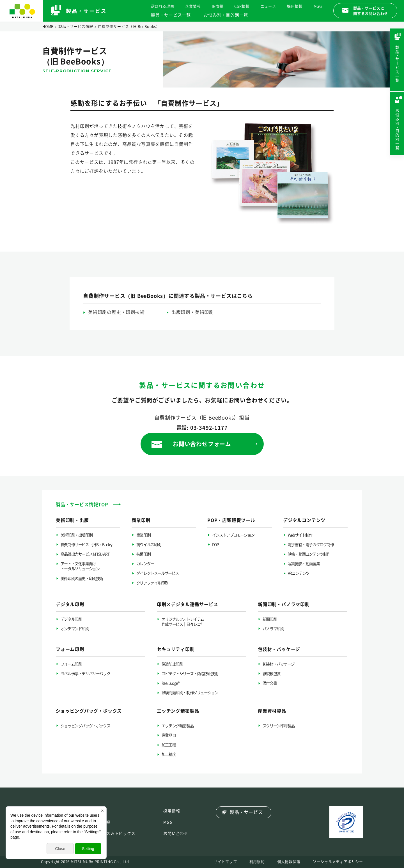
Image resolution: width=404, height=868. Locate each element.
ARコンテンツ (299, 573)
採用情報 (295, 6)
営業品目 (169, 735)
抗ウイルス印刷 (149, 545)
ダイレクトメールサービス (158, 573)
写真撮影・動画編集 (304, 564)
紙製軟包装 (271, 674)
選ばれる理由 (163, 6)
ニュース (268, 6)
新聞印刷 (270, 619)
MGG (318, 6)
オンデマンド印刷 (75, 629)
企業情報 (193, 6)
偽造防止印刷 (172, 664)
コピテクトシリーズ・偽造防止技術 (190, 674)
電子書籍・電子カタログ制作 (311, 545)
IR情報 (218, 6)
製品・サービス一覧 (171, 15)
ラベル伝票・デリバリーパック (85, 674)
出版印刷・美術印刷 (193, 312)
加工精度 (169, 754)
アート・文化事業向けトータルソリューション (80, 566)
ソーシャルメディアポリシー (338, 862)
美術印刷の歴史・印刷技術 (116, 312)
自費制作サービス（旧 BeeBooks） (88, 545)
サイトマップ (225, 862)
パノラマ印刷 (273, 629)
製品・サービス (246, 812)
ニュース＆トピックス (115, 834)
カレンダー (145, 564)
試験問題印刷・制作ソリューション (190, 693)
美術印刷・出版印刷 (76, 535)
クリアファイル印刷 (152, 583)
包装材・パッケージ (278, 664)
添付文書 (270, 683)
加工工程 (169, 745)
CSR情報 (242, 6)
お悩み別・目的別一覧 (226, 15)
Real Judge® (171, 683)
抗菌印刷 (143, 554)
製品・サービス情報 (76, 27)
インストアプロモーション (233, 535)
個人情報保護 (289, 862)
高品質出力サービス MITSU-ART (85, 554)
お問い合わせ (176, 834)
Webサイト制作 (300, 535)
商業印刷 (143, 535)
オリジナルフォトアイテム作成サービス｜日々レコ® (183, 622)
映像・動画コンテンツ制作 (309, 554)
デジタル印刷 (71, 619)
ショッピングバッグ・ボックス (85, 726)
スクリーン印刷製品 (278, 726)
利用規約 (257, 862)
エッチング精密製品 (177, 726)
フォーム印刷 (71, 664)
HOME (48, 27)
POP (215, 545)
